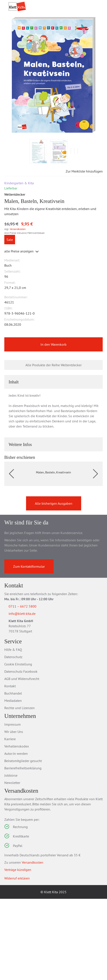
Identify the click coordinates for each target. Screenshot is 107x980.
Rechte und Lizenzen (19, 789)
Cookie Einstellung (18, 745)
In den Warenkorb (53, 372)
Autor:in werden (16, 834)
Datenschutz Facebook (21, 753)
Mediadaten (13, 782)
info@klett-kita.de (27, 694)
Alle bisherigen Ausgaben (54, 584)
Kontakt (10, 767)
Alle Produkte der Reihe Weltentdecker (53, 392)
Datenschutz (13, 738)
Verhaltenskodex (17, 827)
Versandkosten (18, 256)
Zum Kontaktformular (29, 647)
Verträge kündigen (18, 951)
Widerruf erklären (17, 959)
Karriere (10, 820)
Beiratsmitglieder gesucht (23, 842)
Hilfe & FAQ (13, 731)
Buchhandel (13, 774)
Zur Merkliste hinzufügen (81, 198)
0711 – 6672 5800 (28, 686)
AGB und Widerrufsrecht (22, 760)
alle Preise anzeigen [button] (22, 278)
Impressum (12, 805)
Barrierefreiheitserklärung (23, 849)
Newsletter (12, 864)
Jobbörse (11, 856)
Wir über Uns (14, 813)
